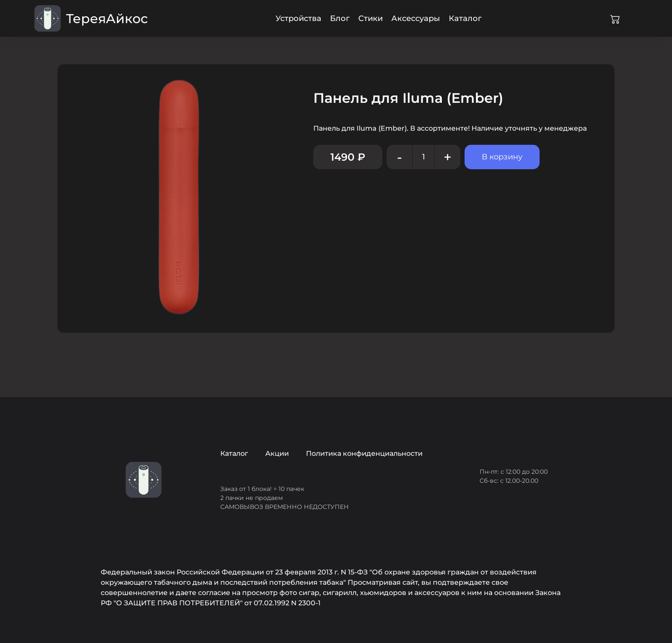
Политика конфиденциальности (364, 453)
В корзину (502, 157)
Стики (370, 18)
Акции (277, 453)
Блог (340, 18)
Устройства (298, 18)
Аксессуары (416, 18)
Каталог (465, 18)
